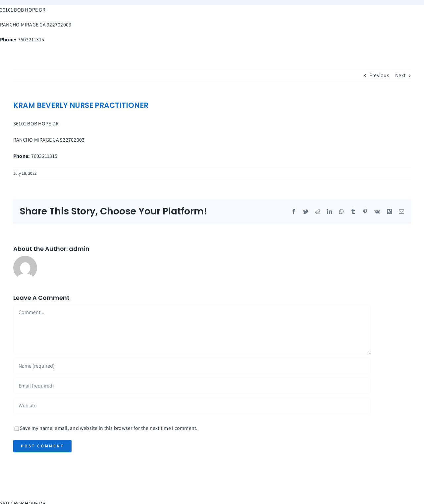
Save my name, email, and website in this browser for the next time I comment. (109, 428)
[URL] (192, 405)
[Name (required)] (192, 366)
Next (400, 75)
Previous (379, 75)
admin (79, 249)
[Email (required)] (192, 386)
